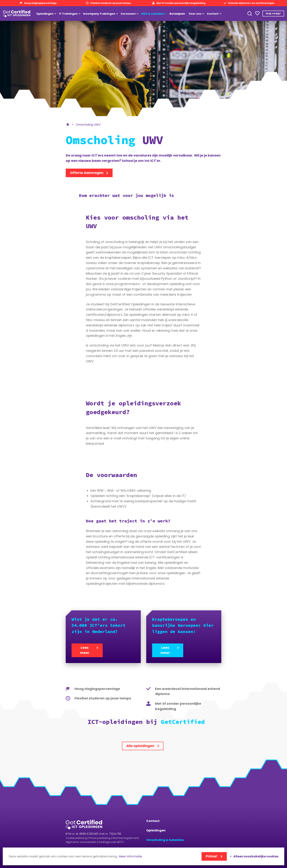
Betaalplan (177, 14)
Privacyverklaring (100, 838)
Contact (213, 14)
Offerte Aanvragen (87, 173)
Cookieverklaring (76, 838)
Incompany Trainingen (99, 14)
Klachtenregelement (126, 838)
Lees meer (85, 650)
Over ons (195, 14)
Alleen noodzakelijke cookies (256, 856)
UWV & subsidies (153, 14)
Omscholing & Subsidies (165, 840)
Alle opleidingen (140, 746)
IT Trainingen (68, 14)
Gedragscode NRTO (111, 842)
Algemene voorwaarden (81, 842)
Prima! (212, 856)
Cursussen (128, 14)
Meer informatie (130, 857)
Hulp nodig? (273, 13)
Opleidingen (45, 14)
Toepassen (250, 14)
